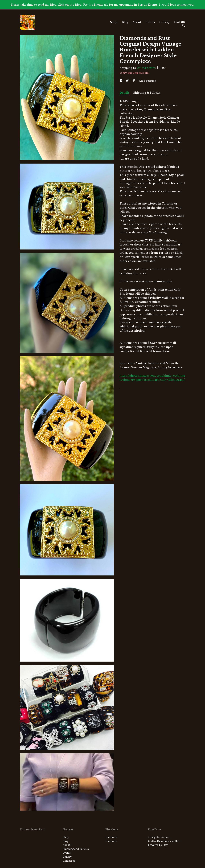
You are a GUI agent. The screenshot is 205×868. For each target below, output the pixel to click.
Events (150, 22)
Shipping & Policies (147, 93)
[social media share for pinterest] (134, 81)
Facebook (111, 837)
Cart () (180, 22)
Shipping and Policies (76, 849)
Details (125, 93)
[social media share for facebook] (121, 81)
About (137, 22)
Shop (114, 22)
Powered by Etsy (158, 845)
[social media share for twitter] (128, 81)
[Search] (184, 26)
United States (146, 68)
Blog (125, 22)
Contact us (69, 861)
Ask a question (148, 81)
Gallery (165, 22)
